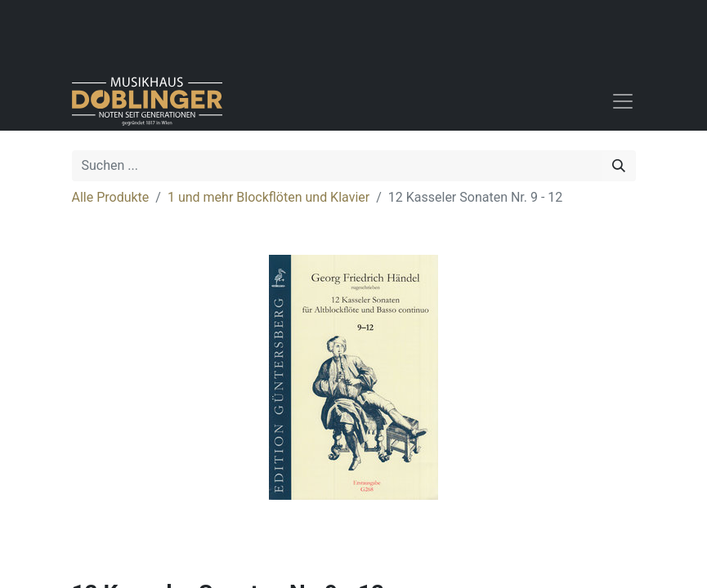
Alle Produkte (111, 197)
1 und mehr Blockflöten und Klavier (268, 197)
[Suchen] (619, 166)
